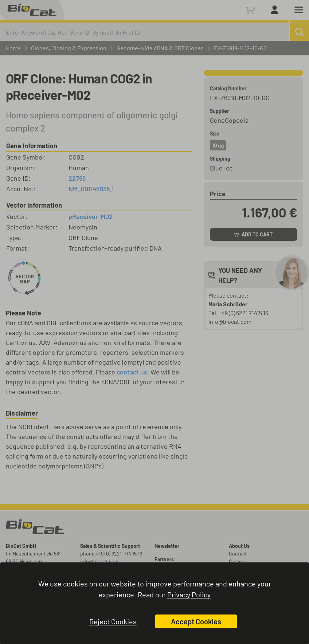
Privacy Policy (189, 594)
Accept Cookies (196, 621)
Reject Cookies (113, 621)
